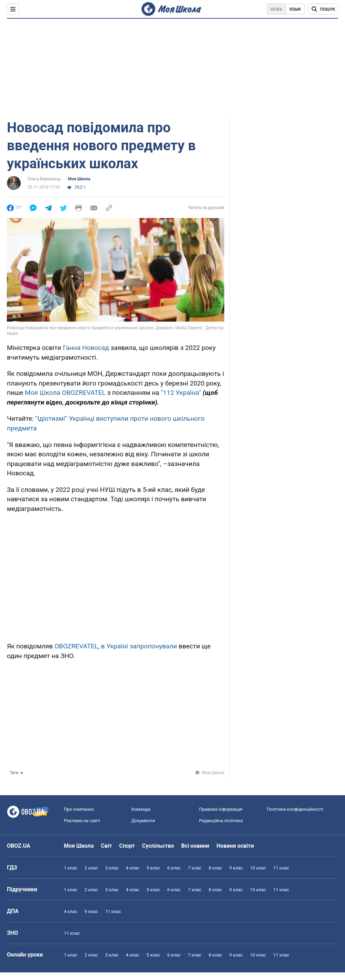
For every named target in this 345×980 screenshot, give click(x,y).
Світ (107, 846)
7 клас (195, 868)
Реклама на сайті (82, 821)
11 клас (281, 868)
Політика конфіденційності (295, 809)
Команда (141, 809)
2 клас (91, 868)
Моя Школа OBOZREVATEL (65, 393)
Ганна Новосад (86, 348)
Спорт (127, 846)
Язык (295, 9)
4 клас (133, 868)
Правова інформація (221, 809)
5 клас (153, 868)
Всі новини (195, 846)
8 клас (215, 868)
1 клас (71, 868)
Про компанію (79, 809)
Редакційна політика (221, 821)
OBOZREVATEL (76, 646)
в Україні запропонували (139, 646)
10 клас (258, 868)
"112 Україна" (181, 393)
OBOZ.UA (19, 846)
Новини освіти (235, 846)
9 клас (236, 868)
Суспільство (158, 846)
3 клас (112, 868)
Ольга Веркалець (44, 179)
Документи (143, 821)
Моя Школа (79, 179)
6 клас (174, 868)
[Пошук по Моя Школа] (323, 9)
